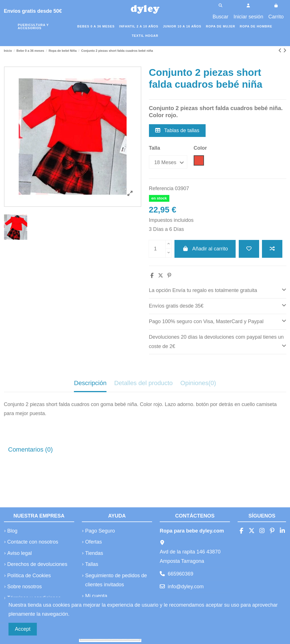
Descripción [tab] (90, 383)
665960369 (180, 574)
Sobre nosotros (25, 587)
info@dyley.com (186, 587)
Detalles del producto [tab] (143, 383)
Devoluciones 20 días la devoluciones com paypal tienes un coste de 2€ (218, 342)
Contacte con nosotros (33, 542)
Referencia (161, 188)
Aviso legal (20, 553)
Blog (12, 531)
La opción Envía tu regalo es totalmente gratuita (218, 290)
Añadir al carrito (205, 249)
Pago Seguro (100, 531)
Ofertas (94, 542)
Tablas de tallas (177, 130)
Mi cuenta (96, 596)
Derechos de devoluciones (37, 564)
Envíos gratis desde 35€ (218, 305)
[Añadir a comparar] (272, 249)
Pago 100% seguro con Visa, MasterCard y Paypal (218, 321)
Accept (23, 629)
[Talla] (168, 162)
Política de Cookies (29, 576)
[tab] (218, 291)
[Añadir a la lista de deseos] (249, 249)
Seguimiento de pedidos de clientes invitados (116, 580)
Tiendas (94, 553)
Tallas (92, 564)
